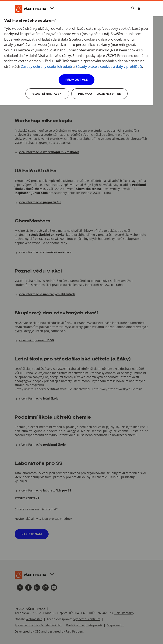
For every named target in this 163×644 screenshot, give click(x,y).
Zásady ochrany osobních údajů (46, 66)
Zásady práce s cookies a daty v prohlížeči (109, 66)
